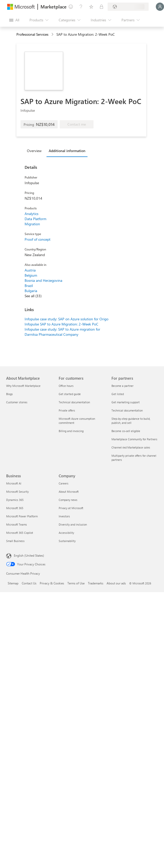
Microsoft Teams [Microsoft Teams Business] (17, 524)
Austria (30, 270)
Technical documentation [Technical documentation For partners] (127, 410)
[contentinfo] (53, 35)
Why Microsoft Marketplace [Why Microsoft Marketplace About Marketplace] (23, 386)
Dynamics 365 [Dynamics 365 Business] (15, 500)
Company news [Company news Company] (68, 500)
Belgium (31, 275)
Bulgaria (31, 291)
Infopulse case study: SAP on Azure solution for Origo (66, 319)
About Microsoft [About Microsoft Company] (69, 492)
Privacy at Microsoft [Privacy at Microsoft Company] (71, 508)
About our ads (116, 583)
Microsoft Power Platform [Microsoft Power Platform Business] (22, 516)
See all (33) (33, 296)
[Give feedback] (71, 7)
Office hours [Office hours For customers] (66, 386)
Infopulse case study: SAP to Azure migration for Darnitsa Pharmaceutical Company (62, 332)
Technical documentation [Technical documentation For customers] (74, 402)
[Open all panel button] (14, 20)
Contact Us (29, 583)
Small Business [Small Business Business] (15, 541)
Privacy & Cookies (52, 583)
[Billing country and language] (128, 7)
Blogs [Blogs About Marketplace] (9, 394)
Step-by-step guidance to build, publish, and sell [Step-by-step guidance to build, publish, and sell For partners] (131, 421)
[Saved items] (91, 7)
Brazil (29, 286)
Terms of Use (76, 583)
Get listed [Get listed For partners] (118, 394)
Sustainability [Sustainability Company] (67, 541)
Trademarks (96, 583)
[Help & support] (81, 7)
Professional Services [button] (32, 34)
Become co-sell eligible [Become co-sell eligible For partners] (126, 431)
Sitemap (13, 583)
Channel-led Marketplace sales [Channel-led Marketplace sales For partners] (131, 447)
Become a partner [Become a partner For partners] (122, 386)
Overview (34, 151)
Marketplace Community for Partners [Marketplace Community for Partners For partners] (134, 439)
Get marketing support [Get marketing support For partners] (126, 402)
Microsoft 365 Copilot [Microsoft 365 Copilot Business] (20, 533)
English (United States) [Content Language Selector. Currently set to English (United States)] (29, 555)
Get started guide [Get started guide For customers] (70, 394)
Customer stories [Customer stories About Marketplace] (17, 402)
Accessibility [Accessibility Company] (66, 533)
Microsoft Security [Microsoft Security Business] (17, 492)
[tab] (35, 151)
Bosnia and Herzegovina (43, 280)
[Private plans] (101, 7)
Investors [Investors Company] (64, 516)
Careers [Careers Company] (64, 483)
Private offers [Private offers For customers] (67, 410)
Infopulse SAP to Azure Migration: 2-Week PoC (61, 324)
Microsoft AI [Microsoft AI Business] (14, 483)
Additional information (67, 151)
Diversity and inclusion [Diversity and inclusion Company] (73, 524)
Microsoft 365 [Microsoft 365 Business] (15, 508)
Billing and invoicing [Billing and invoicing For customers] (71, 431)
